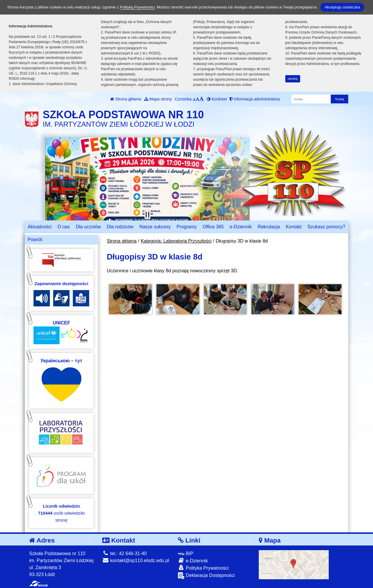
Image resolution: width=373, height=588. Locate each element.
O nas (64, 227)
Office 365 (213, 227)
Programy (187, 227)
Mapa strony (158, 99)
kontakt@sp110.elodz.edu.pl (136, 560)
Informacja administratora (255, 99)
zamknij (293, 79)
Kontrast (217, 99)
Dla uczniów (88, 227)
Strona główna (126, 99)
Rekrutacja (269, 227)
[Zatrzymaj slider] (147, 215)
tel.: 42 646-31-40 (125, 553)
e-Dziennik (241, 227)
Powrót (35, 240)
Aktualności (40, 227)
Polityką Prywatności (137, 7)
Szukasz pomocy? (326, 227)
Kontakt (294, 227)
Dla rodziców (120, 227)
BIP (185, 553)
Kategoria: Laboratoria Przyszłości (176, 241)
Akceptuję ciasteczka (342, 7)
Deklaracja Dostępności (206, 576)
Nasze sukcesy (155, 227)
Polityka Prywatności (203, 568)
